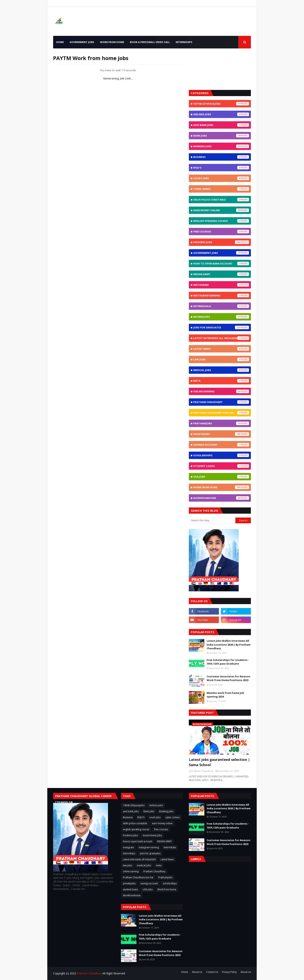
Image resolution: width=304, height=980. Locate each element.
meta (221, 381)
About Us (197, 972)
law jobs (221, 359)
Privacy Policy (229, 972)
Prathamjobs (221, 423)
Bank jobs (221, 136)
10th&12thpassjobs (221, 104)
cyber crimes (221, 189)
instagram (221, 285)
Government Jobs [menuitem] (82, 42)
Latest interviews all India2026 (221, 338)
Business (221, 157)
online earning (221, 391)
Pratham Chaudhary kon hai (221, 413)
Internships (221, 317)
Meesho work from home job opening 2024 (225, 695)
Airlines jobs (221, 114)
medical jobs (221, 370)
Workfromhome (221, 498)
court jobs (221, 178)
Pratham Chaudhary (221, 402)
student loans (221, 466)
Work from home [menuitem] (112, 42)
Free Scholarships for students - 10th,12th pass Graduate (228, 662)
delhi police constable (221, 200)
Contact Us (212, 972)
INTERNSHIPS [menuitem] (184, 42)
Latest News (221, 349)
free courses (221, 232)
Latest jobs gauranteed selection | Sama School (219, 762)
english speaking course (221, 221)
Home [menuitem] (60, 42)
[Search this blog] (212, 520)
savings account (221, 445)
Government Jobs (221, 253)
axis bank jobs (221, 125)
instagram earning (221, 295)
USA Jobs (221, 477)
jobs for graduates (221, 327)
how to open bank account (221, 264)
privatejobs (221, 434)
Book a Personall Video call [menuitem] (150, 42)
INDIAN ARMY (221, 274)
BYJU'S (221, 168)
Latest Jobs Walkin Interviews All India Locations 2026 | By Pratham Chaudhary (229, 645)
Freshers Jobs (221, 242)
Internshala (221, 306)
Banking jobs (221, 146)
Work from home (221, 487)
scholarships (221, 455)
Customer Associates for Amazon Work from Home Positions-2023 (228, 678)
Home (185, 972)
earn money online (221, 210)
